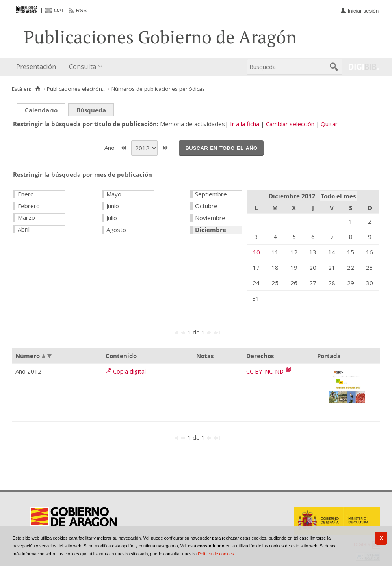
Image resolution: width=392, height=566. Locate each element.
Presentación (36, 66)
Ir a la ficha (245, 124)
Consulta (83, 66)
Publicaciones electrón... (76, 89)
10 (256, 252)
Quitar (329, 124)
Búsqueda (91, 110)
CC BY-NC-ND (266, 371)
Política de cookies (216, 554)
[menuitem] (38, 67)
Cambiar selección (290, 124)
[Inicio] (38, 89)
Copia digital (129, 371)
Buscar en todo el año (221, 148)
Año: (111, 147)
